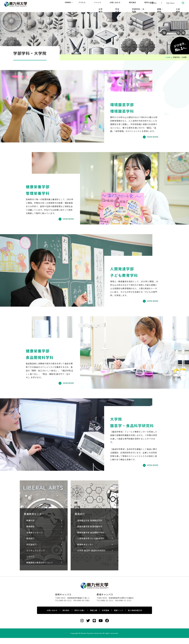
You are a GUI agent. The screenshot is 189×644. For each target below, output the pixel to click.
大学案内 (117, 8)
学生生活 (130, 8)
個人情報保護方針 (135, 616)
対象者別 (92, 3)
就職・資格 (166, 8)
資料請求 (66, 616)
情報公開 (94, 616)
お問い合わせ (52, 616)
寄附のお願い (80, 616)
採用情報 (106, 616)
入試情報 (180, 8)
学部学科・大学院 (147, 8)
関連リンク (119, 616)
